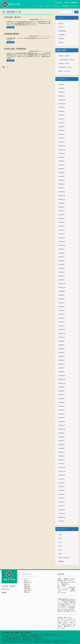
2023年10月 (62, 199)
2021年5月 (62, 311)
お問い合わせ (74, 6)
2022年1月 (62, 280)
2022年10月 (62, 245)
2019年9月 (62, 387)
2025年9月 (62, 111)
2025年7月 (62, 119)
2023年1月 (62, 234)
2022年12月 (62, 238)
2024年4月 (62, 176)
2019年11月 (62, 379)
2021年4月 (62, 314)
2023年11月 (62, 196)
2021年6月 (62, 307)
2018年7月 (62, 441)
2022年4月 (62, 268)
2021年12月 (62, 284)
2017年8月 (62, 483)
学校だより (48, 6)
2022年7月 (62, 257)
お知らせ (41, 6)
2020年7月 (62, 349)
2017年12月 (62, 468)
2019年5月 (62, 402)
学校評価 (61, 39)
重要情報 (61, 561)
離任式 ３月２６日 (64, 71)
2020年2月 (62, 368)
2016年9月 (62, 521)
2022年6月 (62, 261)
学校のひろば (56, 6)
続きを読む (10, 27)
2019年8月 (62, 391)
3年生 (60, 542)
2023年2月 (62, 230)
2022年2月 (62, 276)
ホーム (35, 6)
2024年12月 (62, 146)
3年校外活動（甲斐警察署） (16, 49)
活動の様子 (27, 586)
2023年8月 (62, 207)
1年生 (60, 535)
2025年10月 (62, 108)
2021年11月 (62, 288)
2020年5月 (62, 356)
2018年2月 (62, 460)
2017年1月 (62, 506)
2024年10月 (62, 153)
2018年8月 (62, 437)
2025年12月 (62, 100)
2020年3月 (62, 364)
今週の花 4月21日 (64, 56)
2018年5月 (62, 448)
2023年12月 (62, 192)
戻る (4, 67)
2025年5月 (62, 127)
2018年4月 (62, 452)
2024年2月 (62, 184)
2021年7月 (62, 303)
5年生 (60, 550)
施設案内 (4, 593)
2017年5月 (62, 494)
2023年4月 (62, 222)
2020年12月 (62, 330)
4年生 (60, 546)
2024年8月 (62, 161)
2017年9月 (62, 479)
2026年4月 (62, 85)
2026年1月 (62, 96)
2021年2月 (62, 322)
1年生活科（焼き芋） (13, 17)
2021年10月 (62, 291)
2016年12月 (62, 510)
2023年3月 (62, 226)
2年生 (60, 538)
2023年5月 (62, 219)
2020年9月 (62, 341)
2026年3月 (62, 88)
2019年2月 (62, 414)
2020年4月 (62, 360)
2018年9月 (62, 433)
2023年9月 (62, 203)
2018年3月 (62, 456)
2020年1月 (62, 372)
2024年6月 (62, 169)
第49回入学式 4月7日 (65, 67)
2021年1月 (62, 326)
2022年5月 (62, 265)
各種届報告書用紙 (12, 34)
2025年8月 (62, 115)
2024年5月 (62, 173)
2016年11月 (62, 514)
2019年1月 (62, 418)
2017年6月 (62, 491)
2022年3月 (62, 272)
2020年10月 (62, 337)
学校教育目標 (62, 31)
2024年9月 (62, 157)
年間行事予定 (65, 6)
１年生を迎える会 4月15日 (67, 60)
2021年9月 (62, 295)
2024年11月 (62, 150)
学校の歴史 (62, 35)
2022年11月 (62, 242)
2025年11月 (62, 104)
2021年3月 (62, 318)
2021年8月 (62, 299)
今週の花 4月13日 (64, 64)
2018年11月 (62, 425)
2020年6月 (62, 353)
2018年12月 (62, 422)
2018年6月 (62, 445)
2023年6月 (62, 215)
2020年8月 (62, 345)
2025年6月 (62, 123)
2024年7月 (62, 165)
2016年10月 (62, 517)
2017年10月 (62, 475)
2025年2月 (62, 138)
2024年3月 (62, 180)
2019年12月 (62, 376)
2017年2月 (62, 502)
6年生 (60, 554)
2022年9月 (62, 249)
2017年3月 (62, 498)
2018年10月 (62, 429)
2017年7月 (62, 487)
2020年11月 (62, 333)
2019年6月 (62, 399)
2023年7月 (62, 211)
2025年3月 (62, 134)
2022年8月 (62, 253)
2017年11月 (62, 471)
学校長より (62, 42)
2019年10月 (62, 383)
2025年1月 (62, 142)
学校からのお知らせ (46, 20)
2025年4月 (62, 130)
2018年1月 (62, 464)
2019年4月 (62, 406)
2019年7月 (62, 395)
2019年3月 (62, 410)
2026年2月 (62, 92)
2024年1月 (62, 188)
